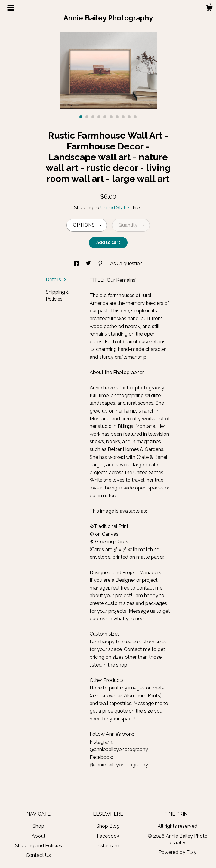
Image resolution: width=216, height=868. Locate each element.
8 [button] (123, 117)
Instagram (108, 846)
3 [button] (93, 117)
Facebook (108, 836)
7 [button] (117, 117)
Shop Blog (108, 826)
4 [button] (99, 117)
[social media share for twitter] (89, 264)
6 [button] (111, 117)
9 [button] (129, 117)
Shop (38, 826)
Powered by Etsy (177, 852)
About (39, 836)
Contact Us (38, 855)
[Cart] (209, 9)
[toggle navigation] (11, 8)
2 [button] (87, 117)
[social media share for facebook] (77, 264)
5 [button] (105, 117)
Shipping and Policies (39, 846)
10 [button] (135, 117)
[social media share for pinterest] (101, 264)
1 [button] (81, 117)
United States (116, 208)
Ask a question (126, 264)
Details (56, 279)
